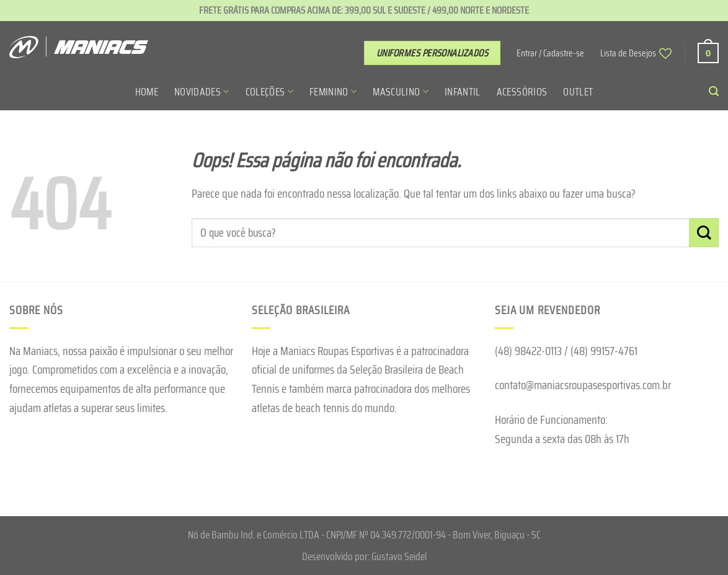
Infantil (463, 92)
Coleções (269, 92)
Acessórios (522, 92)
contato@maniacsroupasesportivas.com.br (583, 385)
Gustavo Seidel (399, 556)
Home (147, 92)
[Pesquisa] (714, 91)
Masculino (401, 92)
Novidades (202, 92)
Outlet (578, 92)
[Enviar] (704, 233)
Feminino (333, 92)
